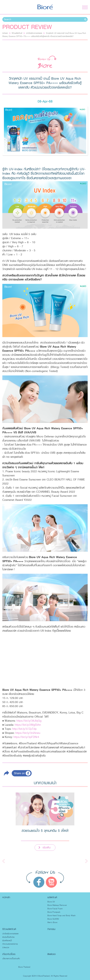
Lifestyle (6, 947)
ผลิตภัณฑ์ (52, 897)
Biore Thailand (24, 967)
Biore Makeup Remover (57, 905)
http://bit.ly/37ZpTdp (24, 729)
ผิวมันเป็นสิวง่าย (8, 937)
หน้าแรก (5, 33)
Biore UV (51, 902)
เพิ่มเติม (47, 847)
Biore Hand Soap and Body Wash (61, 916)
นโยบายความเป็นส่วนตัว (11, 959)
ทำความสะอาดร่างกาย (10, 944)
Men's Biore (52, 922)
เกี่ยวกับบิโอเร (9, 954)
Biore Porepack (54, 912)
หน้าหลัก (6, 897)
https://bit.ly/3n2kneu (28, 733)
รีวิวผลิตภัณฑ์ (17, 33)
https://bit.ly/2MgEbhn (28, 725)
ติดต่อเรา (52, 954)
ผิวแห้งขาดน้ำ (7, 941)
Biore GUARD (53, 919)
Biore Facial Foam (55, 909)
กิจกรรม (51, 929)
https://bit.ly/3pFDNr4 (26, 737)
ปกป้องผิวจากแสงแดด (34, 33)
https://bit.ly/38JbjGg (29, 721)
